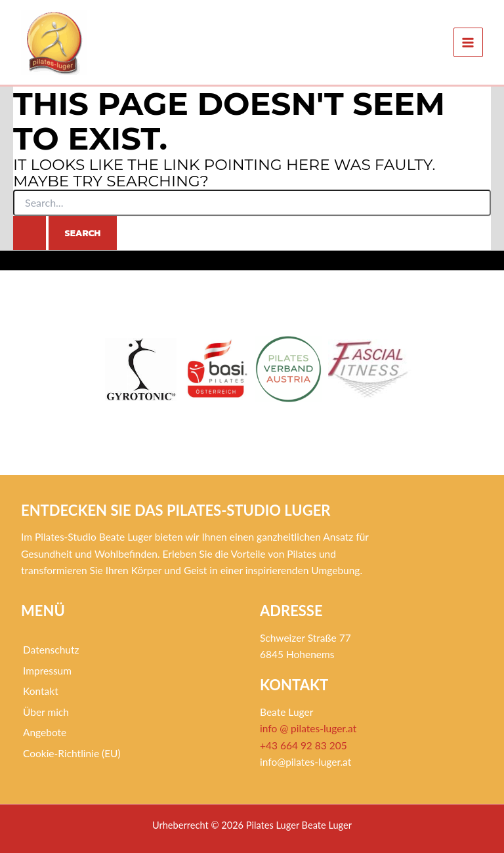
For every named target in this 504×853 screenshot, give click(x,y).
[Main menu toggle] (468, 42)
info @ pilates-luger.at (308, 728)
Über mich (46, 712)
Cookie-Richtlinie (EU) (72, 753)
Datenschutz (51, 650)
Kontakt (41, 691)
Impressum (47, 671)
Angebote (45, 732)
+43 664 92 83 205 (304, 745)
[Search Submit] (30, 233)
